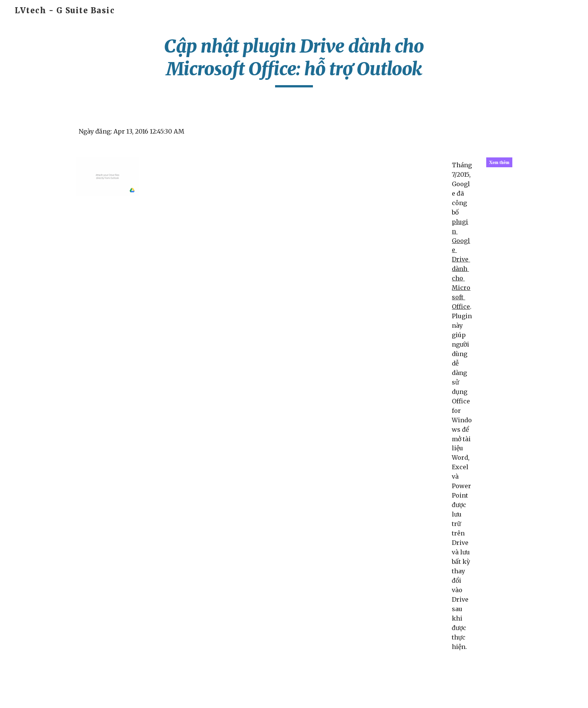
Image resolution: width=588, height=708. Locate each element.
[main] (294, 61)
